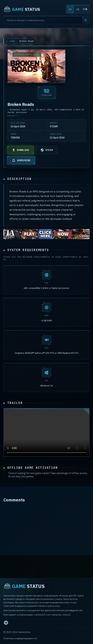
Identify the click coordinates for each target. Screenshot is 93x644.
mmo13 (67, 615)
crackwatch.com (42, 615)
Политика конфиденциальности (20, 638)
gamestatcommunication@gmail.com (64, 610)
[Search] (46, 20)
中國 (85, 9)
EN (78, 9)
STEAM (47, 150)
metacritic (57, 615)
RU (70, 9)
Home (13, 41)
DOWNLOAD (21, 150)
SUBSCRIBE (21, 160)
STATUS (22, 9)
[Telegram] (6, 623)
